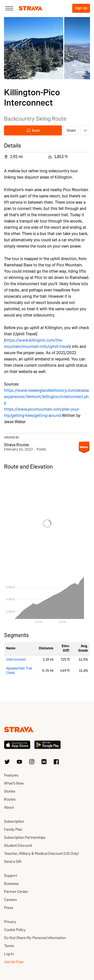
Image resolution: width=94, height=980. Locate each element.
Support (11, 876)
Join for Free (14, 962)
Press (9, 908)
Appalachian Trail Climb (19, 671)
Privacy (10, 922)
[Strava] (30, 8)
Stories (10, 791)
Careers (10, 900)
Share (71, 131)
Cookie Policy (15, 930)
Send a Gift (13, 862)
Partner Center (16, 892)
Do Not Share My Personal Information (35, 938)
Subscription (14, 821)
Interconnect (16, 660)
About (9, 807)
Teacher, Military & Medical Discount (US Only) (41, 854)
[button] (34, 48)
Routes (10, 799)
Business (11, 884)
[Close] (9, 8)
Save (33, 131)
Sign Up (81, 8)
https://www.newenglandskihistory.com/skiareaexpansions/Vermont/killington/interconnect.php (46, 397)
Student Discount (18, 846)
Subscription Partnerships (25, 838)
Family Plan (13, 830)
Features (11, 775)
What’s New (14, 783)
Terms (9, 946)
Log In (9, 954)
